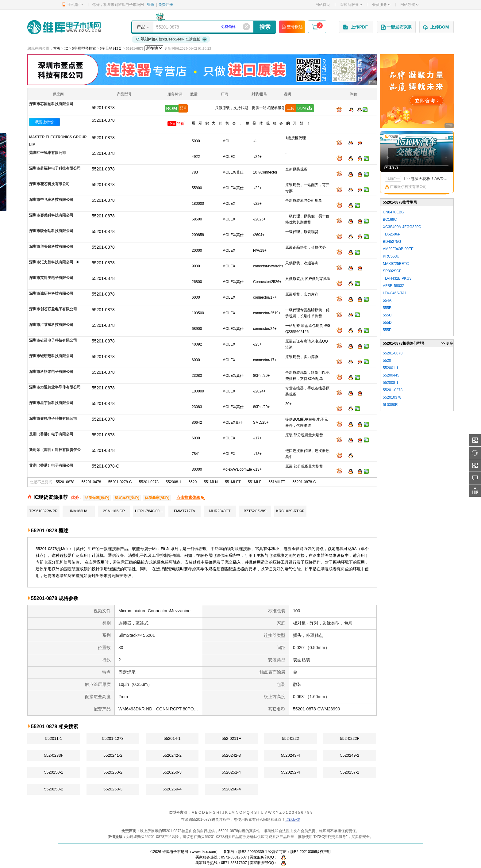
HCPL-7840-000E (150, 511)
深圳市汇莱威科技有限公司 (51, 325)
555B (387, 308)
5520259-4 (172, 789)
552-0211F (231, 738)
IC (66, 48)
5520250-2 (113, 772)
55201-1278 (113, 738)
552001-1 (391, 368)
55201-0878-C (304, 482)
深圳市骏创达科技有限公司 (51, 231)
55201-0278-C (120, 482)
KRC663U (391, 256)
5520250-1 (54, 772)
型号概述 (292, 27)
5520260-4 (231, 789)
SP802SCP (392, 271)
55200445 (391, 375)
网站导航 (409, 5)
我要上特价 (44, 122)
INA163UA (79, 511)
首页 (57, 48)
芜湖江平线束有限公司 (48, 153)
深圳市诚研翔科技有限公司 (51, 293)
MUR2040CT (220, 511)
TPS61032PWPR (43, 511)
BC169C (390, 220)
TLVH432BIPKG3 (397, 278)
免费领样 (228, 27)
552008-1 (173, 482)
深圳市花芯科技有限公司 (49, 184)
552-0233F (54, 755)
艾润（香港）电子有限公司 (51, 434)
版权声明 (323, 852)
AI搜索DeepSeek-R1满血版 (172, 39)
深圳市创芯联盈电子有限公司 (53, 309)
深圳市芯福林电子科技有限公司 (55, 168)
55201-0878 (103, 120)
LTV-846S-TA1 (395, 293)
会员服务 (381, 5)
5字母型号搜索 (84, 48)
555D (387, 323)
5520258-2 (54, 789)
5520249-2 (350, 755)
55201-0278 (149, 482)
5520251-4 (231, 772)
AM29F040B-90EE (398, 249)
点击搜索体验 (191, 497)
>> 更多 (447, 343)
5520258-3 (113, 789)
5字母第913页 (111, 48)
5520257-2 (350, 772)
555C (387, 315)
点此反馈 (293, 820)
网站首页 (323, 5)
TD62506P (392, 234)
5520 (192, 482)
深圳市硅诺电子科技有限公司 (53, 340)
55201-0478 (91, 482)
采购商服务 (351, 5)
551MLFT (233, 482)
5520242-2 (172, 755)
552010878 (65, 482)
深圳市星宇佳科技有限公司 (51, 403)
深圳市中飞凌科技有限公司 (51, 200)
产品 (141, 27)
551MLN (211, 482)
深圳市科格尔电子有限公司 (51, 372)
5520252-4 (291, 772)
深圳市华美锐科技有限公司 (51, 247)
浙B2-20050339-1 (253, 852)
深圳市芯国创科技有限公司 (51, 104)
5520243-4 (291, 755)
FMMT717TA (185, 511)
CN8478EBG (393, 212)
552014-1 (172, 738)
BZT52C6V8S (255, 511)
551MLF (255, 482)
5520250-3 (172, 772)
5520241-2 (113, 755)
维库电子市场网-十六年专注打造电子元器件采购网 (64, 27)
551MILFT (277, 482)
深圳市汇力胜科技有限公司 (51, 262)
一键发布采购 (396, 27)
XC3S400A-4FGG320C (402, 227)
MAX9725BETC (396, 264)
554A (387, 300)
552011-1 (54, 738)
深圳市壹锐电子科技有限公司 (53, 419)
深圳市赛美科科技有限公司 (51, 215)
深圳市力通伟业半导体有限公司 (55, 387)
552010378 (392, 397)
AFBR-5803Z (394, 286)
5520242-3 (231, 755)
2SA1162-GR (114, 511)
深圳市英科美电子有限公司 (51, 278)
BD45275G (392, 242)
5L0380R (390, 405)
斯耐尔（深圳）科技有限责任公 (55, 450)
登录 (151, 5)
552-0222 (291, 738)
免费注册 (166, 5)
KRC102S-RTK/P (290, 511)
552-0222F (350, 738)
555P (387, 330)
